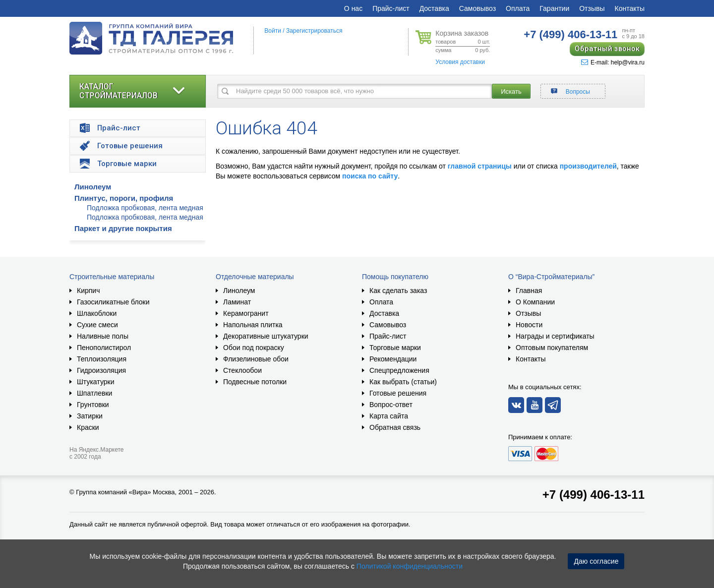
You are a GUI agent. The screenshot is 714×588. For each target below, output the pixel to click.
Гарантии (554, 8)
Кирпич (88, 291)
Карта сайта (389, 416)
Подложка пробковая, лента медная (145, 208)
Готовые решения (398, 393)
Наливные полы (103, 336)
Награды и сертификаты (555, 336)
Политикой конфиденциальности (410, 566)
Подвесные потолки (255, 382)
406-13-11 (570, 34)
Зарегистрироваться (314, 31)
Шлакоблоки (97, 313)
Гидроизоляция (101, 370)
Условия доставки (460, 62)
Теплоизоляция (102, 359)
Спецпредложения (399, 370)
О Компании (535, 302)
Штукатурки (95, 382)
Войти (273, 31)
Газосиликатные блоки (113, 302)
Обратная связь (395, 427)
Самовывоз (477, 8)
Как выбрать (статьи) (403, 382)
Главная (529, 291)
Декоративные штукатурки (266, 336)
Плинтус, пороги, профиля (124, 198)
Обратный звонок (607, 49)
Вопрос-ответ (391, 405)
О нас (353, 8)
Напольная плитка (253, 325)
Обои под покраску (254, 348)
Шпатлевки (94, 393)
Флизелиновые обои (256, 359)
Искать (511, 91)
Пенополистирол (104, 348)
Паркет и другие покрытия (123, 228)
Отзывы (592, 8)
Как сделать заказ (398, 291)
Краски (88, 427)
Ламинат (237, 302)
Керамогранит (246, 313)
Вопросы (578, 92)
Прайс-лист (391, 8)
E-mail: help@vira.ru (613, 62)
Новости (529, 325)
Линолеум (93, 187)
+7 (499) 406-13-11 (594, 495)
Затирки (90, 416)
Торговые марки (395, 348)
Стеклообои (242, 370)
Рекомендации (393, 359)
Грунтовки (93, 405)
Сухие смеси (97, 325)
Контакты (630, 8)
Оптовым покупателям (552, 348)
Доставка (434, 8)
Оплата (518, 8)
